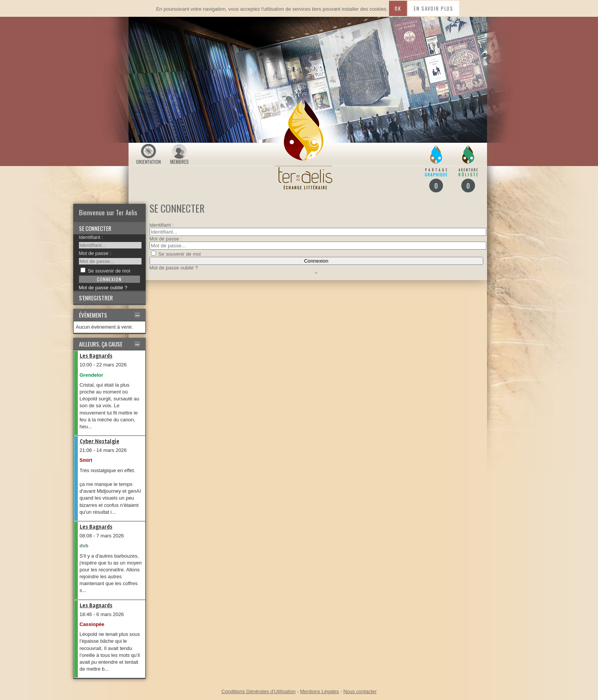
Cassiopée (92, 624)
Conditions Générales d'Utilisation (258, 691)
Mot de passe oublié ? (103, 288)
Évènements (93, 315)
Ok (398, 8)
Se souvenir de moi (109, 271)
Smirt (86, 460)
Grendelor (92, 375)
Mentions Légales (320, 691)
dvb (84, 546)
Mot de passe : (95, 253)
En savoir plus (434, 8)
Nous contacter (360, 691)
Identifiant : (91, 237)
